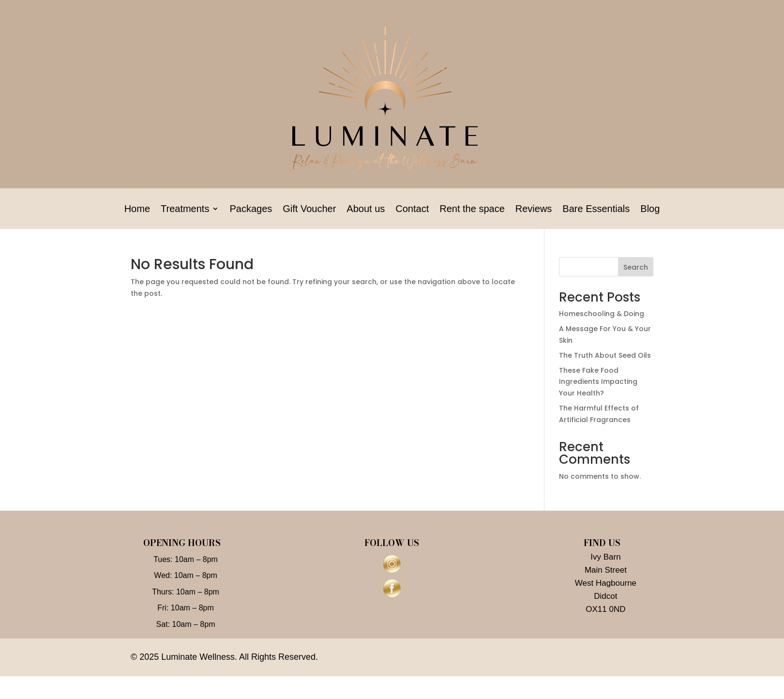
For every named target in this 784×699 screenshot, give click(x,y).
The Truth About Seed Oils (605, 355)
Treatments (185, 210)
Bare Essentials (596, 210)
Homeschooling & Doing (602, 314)
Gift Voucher (309, 210)
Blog (650, 210)
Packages (251, 210)
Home (137, 210)
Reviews (534, 210)
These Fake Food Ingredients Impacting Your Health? (598, 382)
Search (636, 267)
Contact (412, 210)
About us (366, 210)
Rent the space (472, 210)
